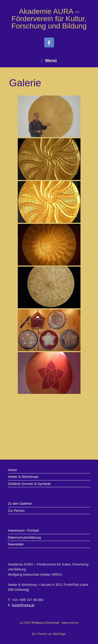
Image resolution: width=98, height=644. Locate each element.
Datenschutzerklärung (24, 537)
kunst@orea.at (23, 605)
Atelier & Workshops (23, 477)
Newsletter (16, 544)
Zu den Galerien (20, 504)
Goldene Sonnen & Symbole (29, 484)
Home (12, 470)
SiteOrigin (59, 634)
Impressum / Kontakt (23, 530)
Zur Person (16, 511)
